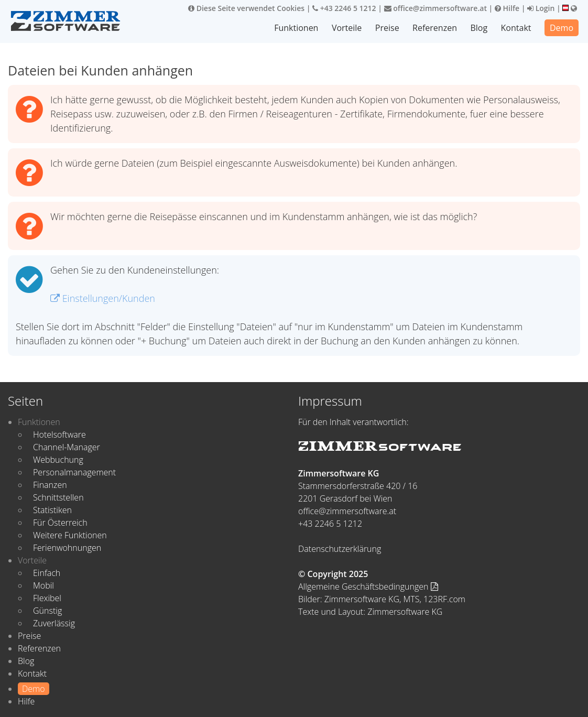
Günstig (47, 611)
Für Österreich (60, 523)
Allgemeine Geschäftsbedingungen (368, 586)
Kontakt (516, 28)
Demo (562, 28)
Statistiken (52, 510)
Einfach (47, 573)
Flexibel (47, 598)
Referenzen (435, 28)
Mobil (43, 585)
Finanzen (50, 485)
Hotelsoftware (59, 434)
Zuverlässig (54, 623)
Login (541, 8)
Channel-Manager (67, 447)
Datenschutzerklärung (340, 549)
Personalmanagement (74, 472)
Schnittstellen (58, 497)
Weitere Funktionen (70, 535)
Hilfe (507, 8)
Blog (479, 28)
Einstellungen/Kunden (103, 298)
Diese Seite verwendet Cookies (246, 8)
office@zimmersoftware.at (435, 8)
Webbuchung (58, 460)
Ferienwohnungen (67, 548)
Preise (387, 28)
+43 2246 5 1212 (344, 8)
